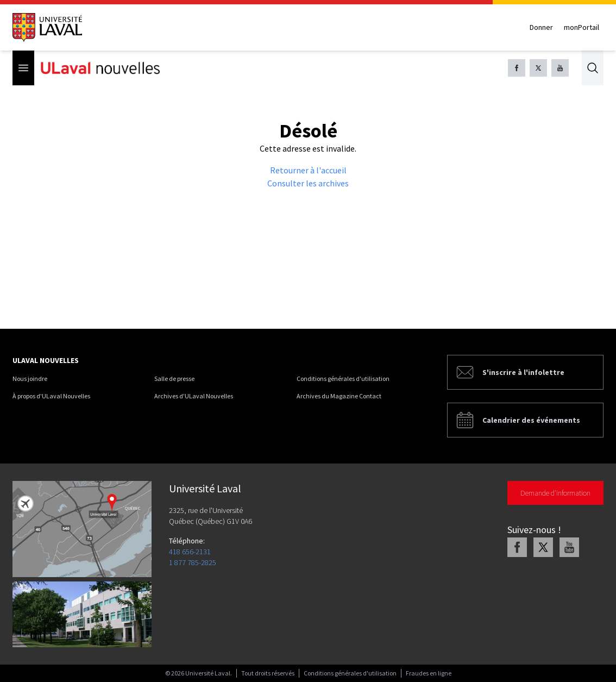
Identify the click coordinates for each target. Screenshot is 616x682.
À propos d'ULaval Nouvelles (51, 396)
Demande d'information (555, 493)
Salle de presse (174, 378)
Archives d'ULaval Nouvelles (194, 396)
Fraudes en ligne (429, 673)
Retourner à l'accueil (308, 170)
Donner (541, 27)
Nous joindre (30, 378)
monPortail (582, 27)
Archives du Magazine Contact (339, 396)
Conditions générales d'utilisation (343, 378)
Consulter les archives (308, 183)
